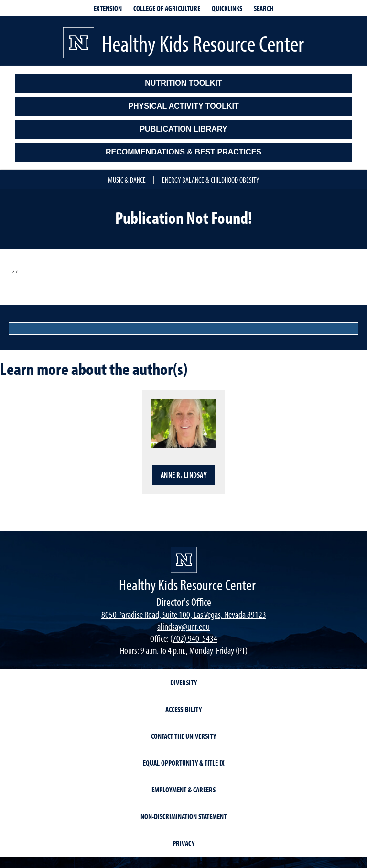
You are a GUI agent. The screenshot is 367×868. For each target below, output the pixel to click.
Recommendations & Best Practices (183, 152)
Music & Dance (127, 180)
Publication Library (183, 129)
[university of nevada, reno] (184, 560)
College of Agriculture (167, 8)
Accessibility (183, 709)
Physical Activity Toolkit (183, 106)
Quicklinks (227, 8)
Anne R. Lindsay (183, 475)
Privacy (183, 843)
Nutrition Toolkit (183, 83)
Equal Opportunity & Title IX (184, 763)
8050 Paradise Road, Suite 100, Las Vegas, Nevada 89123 (184, 614)
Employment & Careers (183, 790)
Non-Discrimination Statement (183, 816)
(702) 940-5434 (194, 638)
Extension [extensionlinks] (108, 8)
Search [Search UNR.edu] (264, 8)
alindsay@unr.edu (183, 626)
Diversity (183, 682)
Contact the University (183, 736)
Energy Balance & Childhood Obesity (210, 180)
